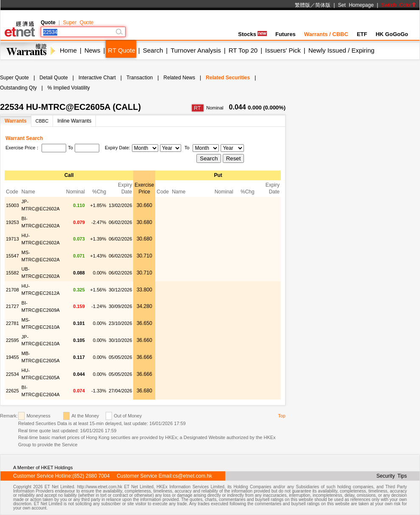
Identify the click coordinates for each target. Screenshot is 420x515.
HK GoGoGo (392, 34)
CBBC (42, 121)
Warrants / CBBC (326, 34)
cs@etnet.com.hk (192, 476)
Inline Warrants (74, 121)
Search (153, 50)
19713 (13, 239)
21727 (13, 306)
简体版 (323, 5)
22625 (13, 391)
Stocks (252, 34)
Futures (286, 34)
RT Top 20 (243, 50)
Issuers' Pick (283, 50)
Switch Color (399, 5)
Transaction (140, 78)
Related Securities (228, 78)
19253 (13, 222)
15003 (13, 205)
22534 (13, 374)
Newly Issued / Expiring (342, 50)
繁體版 (302, 5)
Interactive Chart (97, 78)
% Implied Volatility (69, 88)
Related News (179, 78)
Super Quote (78, 22)
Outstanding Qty (18, 88)
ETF (362, 34)
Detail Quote (54, 78)
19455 (13, 357)
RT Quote (121, 50)
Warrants (16, 121)
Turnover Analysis (196, 50)
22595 (13, 340)
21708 (13, 290)
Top (282, 416)
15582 (13, 273)
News (92, 50)
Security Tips (392, 476)
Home (68, 50)
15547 (13, 256)
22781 (13, 323)
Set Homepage (356, 5)
